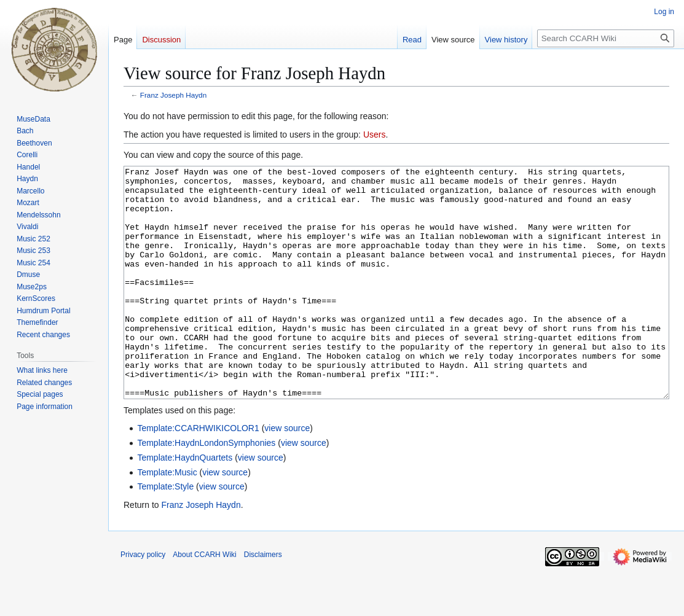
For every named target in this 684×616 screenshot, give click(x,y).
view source (287, 474)
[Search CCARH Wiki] (606, 38)
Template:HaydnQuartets (185, 504)
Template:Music (167, 518)
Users (375, 135)
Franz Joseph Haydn (173, 95)
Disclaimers (263, 601)
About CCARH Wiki (204, 601)
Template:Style (165, 532)
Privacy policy (143, 601)
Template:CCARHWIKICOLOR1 (198, 474)
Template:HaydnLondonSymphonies (206, 489)
